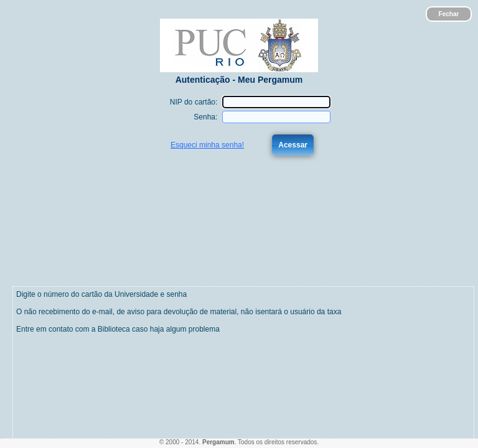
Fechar (449, 14)
